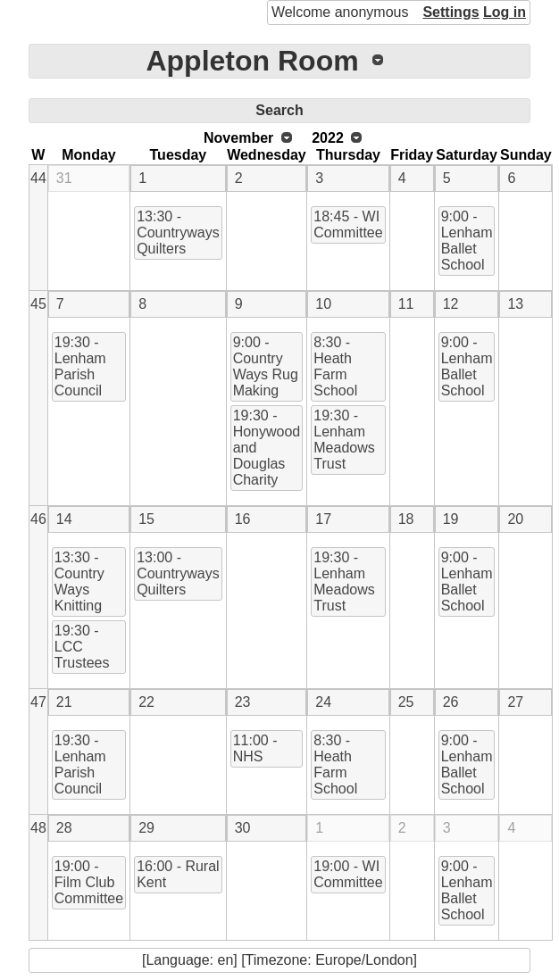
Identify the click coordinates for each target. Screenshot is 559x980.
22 (146, 702)
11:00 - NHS (255, 748)
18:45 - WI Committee (348, 224)
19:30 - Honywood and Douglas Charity (267, 448)
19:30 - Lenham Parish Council (80, 366)
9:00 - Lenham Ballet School (467, 241)
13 (515, 304)
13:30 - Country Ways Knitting (79, 581)
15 (146, 519)
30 (243, 828)
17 (323, 519)
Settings (451, 12)
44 (38, 178)
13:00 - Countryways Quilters (178, 573)
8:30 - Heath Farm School (335, 366)
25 (406, 702)
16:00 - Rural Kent (178, 874)
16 (243, 519)
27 (515, 702)
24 (323, 702)
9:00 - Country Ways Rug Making (266, 366)
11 (406, 304)
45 (38, 304)
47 (38, 702)
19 (451, 519)
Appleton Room (252, 61)
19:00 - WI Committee (348, 874)
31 (64, 178)
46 (38, 519)
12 (451, 304)
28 (64, 828)
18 (406, 519)
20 (515, 519)
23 (243, 702)
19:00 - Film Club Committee (89, 882)
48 (38, 828)
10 (323, 304)
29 (146, 828)
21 (64, 702)
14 (64, 519)
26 (451, 702)
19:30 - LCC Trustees (82, 647)
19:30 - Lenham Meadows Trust (344, 440)
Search (279, 110)
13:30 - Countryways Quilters (178, 233)
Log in (505, 12)
